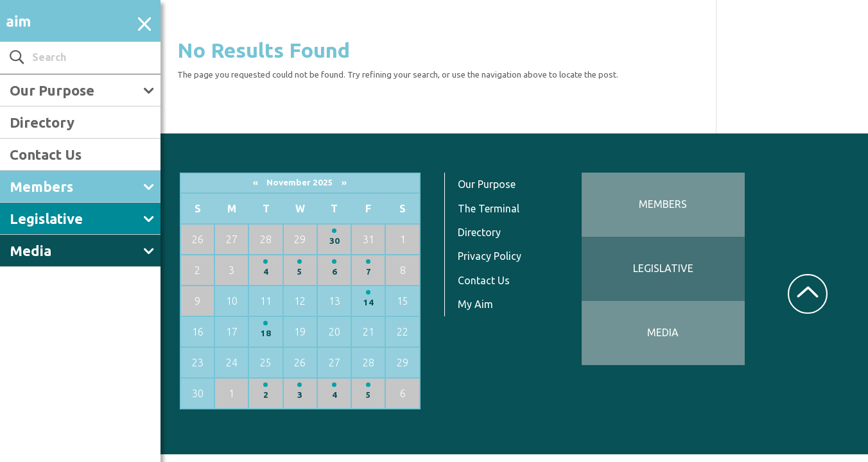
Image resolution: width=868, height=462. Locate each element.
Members (41, 186)
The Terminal (489, 209)
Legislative (46, 218)
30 (334, 241)
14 (369, 303)
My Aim (475, 304)
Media (30, 251)
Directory (42, 122)
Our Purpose (52, 90)
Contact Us (46, 154)
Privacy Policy (490, 256)
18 (266, 333)
